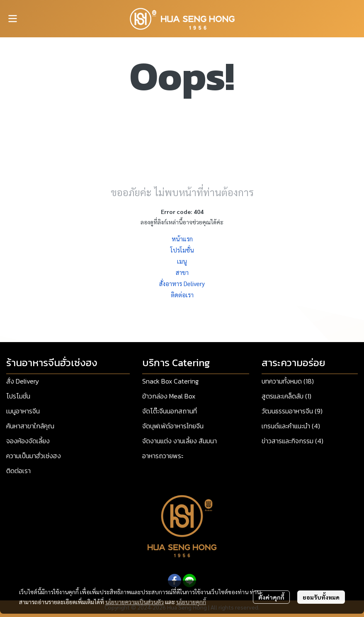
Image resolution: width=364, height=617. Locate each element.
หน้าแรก (182, 239)
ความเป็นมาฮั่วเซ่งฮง (34, 456)
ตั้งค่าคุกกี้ (271, 597)
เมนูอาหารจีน (23, 411)
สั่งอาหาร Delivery (182, 283)
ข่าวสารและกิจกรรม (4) (292, 441)
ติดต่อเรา (182, 295)
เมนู (182, 261)
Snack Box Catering (170, 381)
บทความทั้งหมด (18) (288, 381)
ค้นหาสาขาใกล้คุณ (30, 426)
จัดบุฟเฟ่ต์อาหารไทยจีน (173, 426)
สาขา (182, 272)
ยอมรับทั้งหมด (321, 597)
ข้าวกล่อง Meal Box (169, 396)
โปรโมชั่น (182, 250)
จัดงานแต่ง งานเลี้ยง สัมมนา (180, 441)
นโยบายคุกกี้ (191, 602)
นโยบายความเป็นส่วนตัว (135, 602)
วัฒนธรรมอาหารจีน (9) (292, 411)
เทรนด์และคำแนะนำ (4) (291, 426)
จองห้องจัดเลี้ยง (28, 441)
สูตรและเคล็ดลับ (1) (286, 396)
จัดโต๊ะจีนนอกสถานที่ (170, 411)
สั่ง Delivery (23, 381)
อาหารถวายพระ (163, 456)
